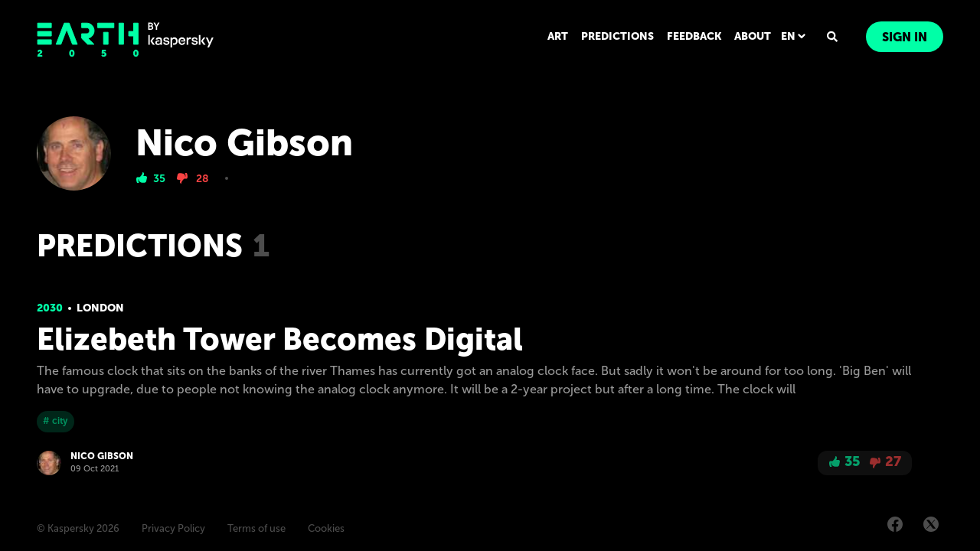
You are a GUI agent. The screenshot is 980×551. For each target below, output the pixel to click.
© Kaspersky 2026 (78, 528)
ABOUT (753, 36)
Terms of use (256, 528)
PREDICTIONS (617, 36)
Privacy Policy (173, 528)
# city (56, 421)
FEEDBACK (694, 36)
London (100, 308)
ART (558, 36)
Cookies (326, 528)
